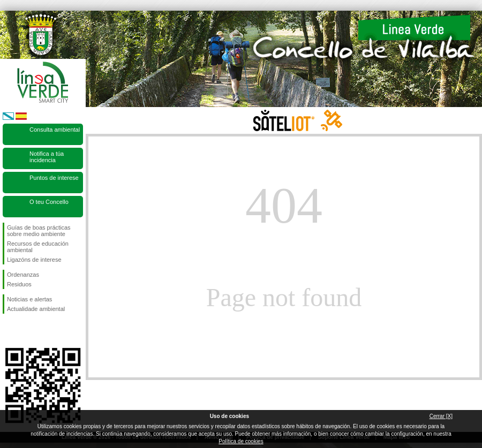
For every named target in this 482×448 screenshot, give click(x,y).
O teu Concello (49, 202)
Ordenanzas (23, 275)
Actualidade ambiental (36, 309)
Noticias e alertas (29, 299)
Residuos (19, 284)
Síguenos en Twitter (27, 331)
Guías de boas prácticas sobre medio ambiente (39, 231)
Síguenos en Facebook (9, 331)
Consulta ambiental (55, 130)
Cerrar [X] (441, 416)
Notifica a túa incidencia (47, 157)
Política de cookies (241, 441)
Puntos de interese (54, 178)
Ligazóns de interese (34, 260)
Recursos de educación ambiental (38, 247)
